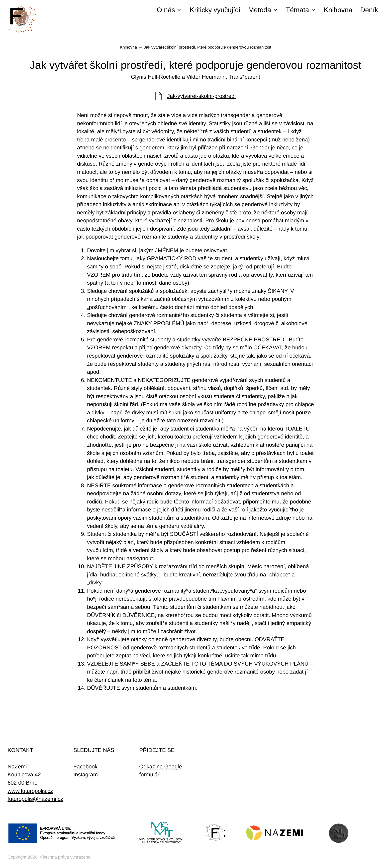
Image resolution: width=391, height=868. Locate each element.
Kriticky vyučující (215, 10)
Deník (369, 10)
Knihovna (338, 10)
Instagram (86, 775)
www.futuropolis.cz (30, 791)
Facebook (85, 767)
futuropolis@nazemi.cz (35, 799)
